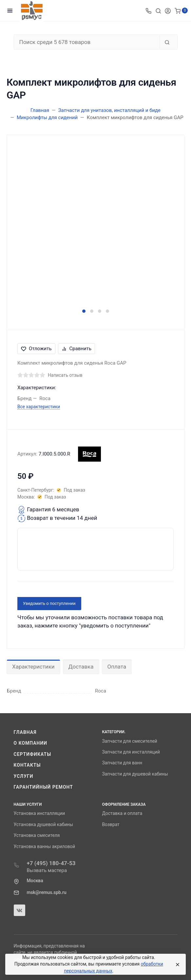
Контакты (27, 765)
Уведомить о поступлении (49, 603)
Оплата (117, 667)
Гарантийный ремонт (43, 787)
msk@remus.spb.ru (47, 892)
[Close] (176, 964)
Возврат (111, 824)
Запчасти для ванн (122, 763)
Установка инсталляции (39, 813)
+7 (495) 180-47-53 (51, 863)
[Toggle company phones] (148, 11)
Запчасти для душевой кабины (135, 774)
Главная (25, 732)
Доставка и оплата (122, 813)
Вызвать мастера (47, 870)
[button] (84, 311)
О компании (31, 743)
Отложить (36, 349)
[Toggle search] (158, 11)
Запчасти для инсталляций (131, 752)
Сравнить (77, 349)
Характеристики (33, 667)
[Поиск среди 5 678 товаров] (87, 42)
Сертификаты (33, 754)
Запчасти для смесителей (130, 741)
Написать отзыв (65, 375)
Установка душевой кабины (44, 824)
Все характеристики (39, 407)
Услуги (24, 776)
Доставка (81, 667)
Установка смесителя (37, 835)
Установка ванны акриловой (45, 846)
